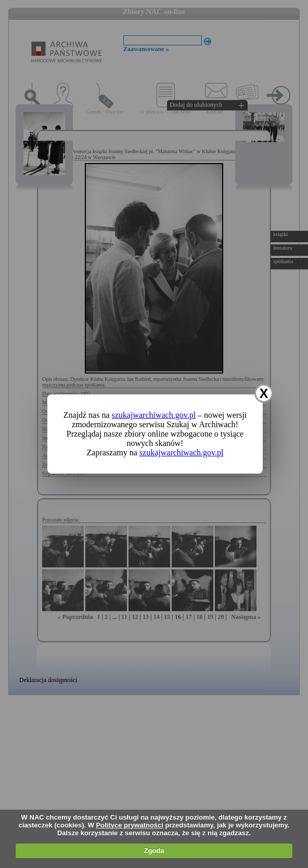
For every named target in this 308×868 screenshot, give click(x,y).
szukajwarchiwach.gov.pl (154, 415)
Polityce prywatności (130, 825)
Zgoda (154, 851)
